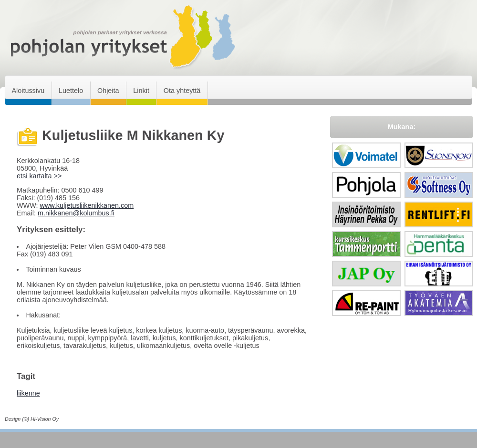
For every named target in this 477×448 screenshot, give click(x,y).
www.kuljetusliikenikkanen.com (87, 205)
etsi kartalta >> (39, 176)
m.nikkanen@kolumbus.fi (76, 213)
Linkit (141, 91)
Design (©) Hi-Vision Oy (32, 419)
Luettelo (71, 91)
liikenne (28, 393)
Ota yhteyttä (182, 91)
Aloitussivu (28, 91)
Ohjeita (108, 91)
